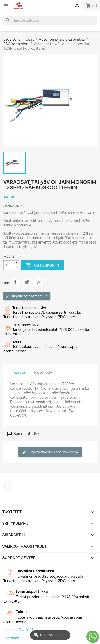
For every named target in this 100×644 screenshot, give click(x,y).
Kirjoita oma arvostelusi (27, 296)
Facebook (7, 486)
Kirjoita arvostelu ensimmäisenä (50, 452)
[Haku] (50, 20)
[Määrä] (9, 265)
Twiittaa (27, 282)
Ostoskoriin (42, 265)
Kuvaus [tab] (20, 372)
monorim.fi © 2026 (19, 630)
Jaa (15, 282)
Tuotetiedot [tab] (43, 372)
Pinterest (38, 282)
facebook (11, 638)
